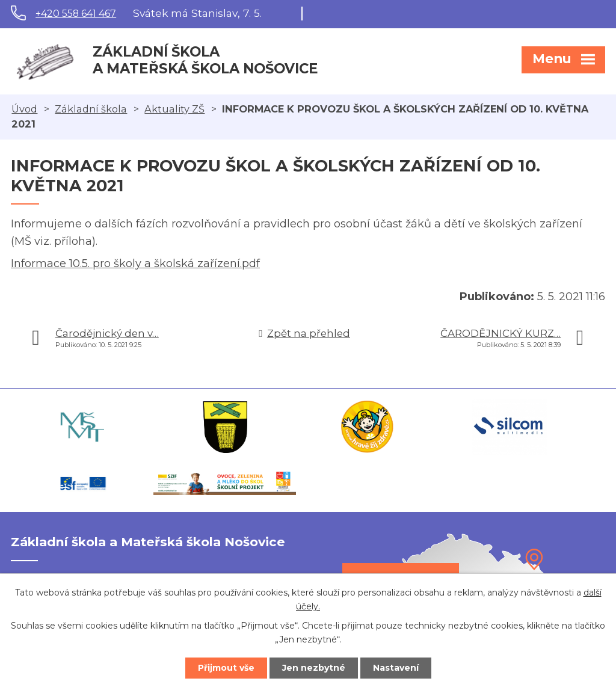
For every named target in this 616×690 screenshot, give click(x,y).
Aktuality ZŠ (174, 109)
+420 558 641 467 (76, 14)
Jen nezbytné (314, 668)
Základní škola (91, 109)
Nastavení (396, 668)
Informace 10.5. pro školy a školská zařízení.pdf (135, 263)
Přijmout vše (226, 668)
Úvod (24, 109)
